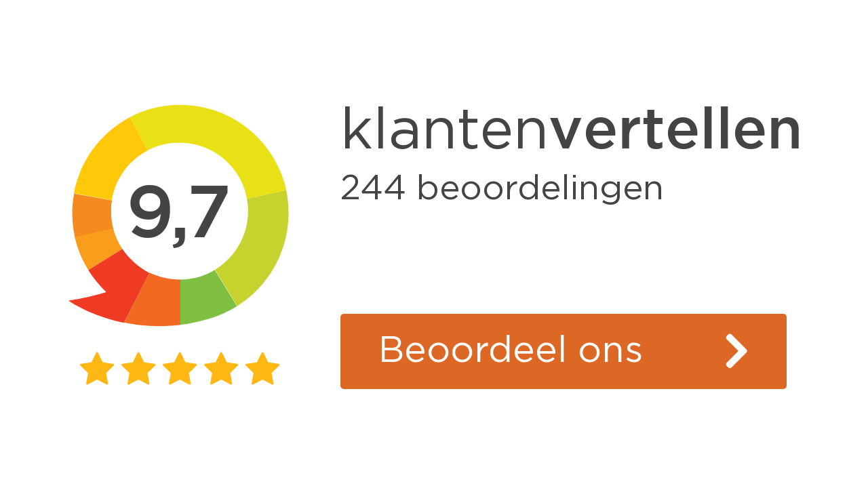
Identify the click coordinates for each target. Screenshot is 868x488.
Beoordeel (511, 351)
